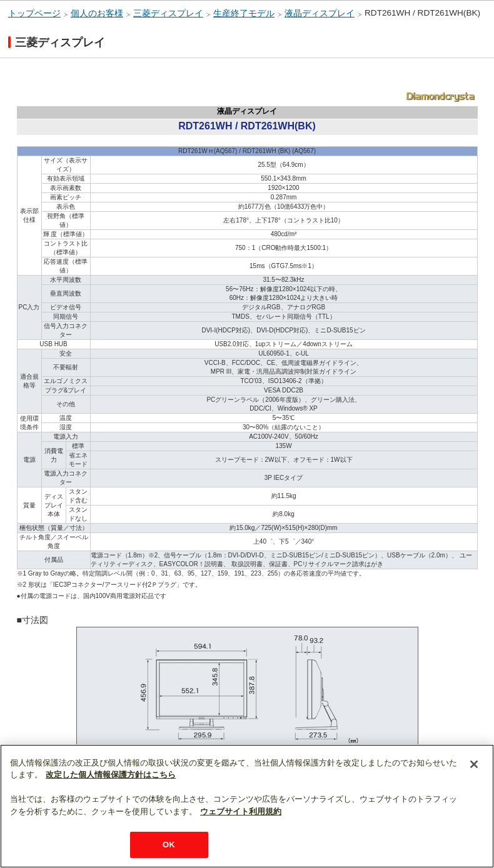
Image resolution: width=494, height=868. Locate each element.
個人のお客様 (97, 13)
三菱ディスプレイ (168, 13)
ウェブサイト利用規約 (241, 811)
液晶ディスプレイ (320, 13)
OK (169, 845)
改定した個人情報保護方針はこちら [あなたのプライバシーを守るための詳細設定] (111, 775)
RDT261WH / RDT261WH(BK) (422, 13)
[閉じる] (474, 764)
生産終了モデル (244, 13)
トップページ (34, 13)
